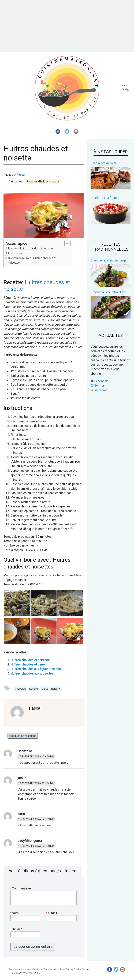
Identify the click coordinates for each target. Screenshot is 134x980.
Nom (15, 913)
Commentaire (21, 888)
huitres (44, 689)
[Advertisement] (67, 26)
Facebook (99, 381)
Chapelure (21, 689)
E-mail (52, 913)
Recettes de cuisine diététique (25, 970)
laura (21, 814)
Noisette (56, 689)
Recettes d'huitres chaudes (43, 182)
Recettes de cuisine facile (58, 970)
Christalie (25, 751)
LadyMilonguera (30, 841)
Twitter (97, 386)
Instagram (100, 390)
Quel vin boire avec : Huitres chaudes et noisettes (32, 260)
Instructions (15, 253)
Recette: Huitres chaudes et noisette (30, 248)
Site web (16, 929)
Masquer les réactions (23, 736)
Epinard (33, 689)
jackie (22, 778)
